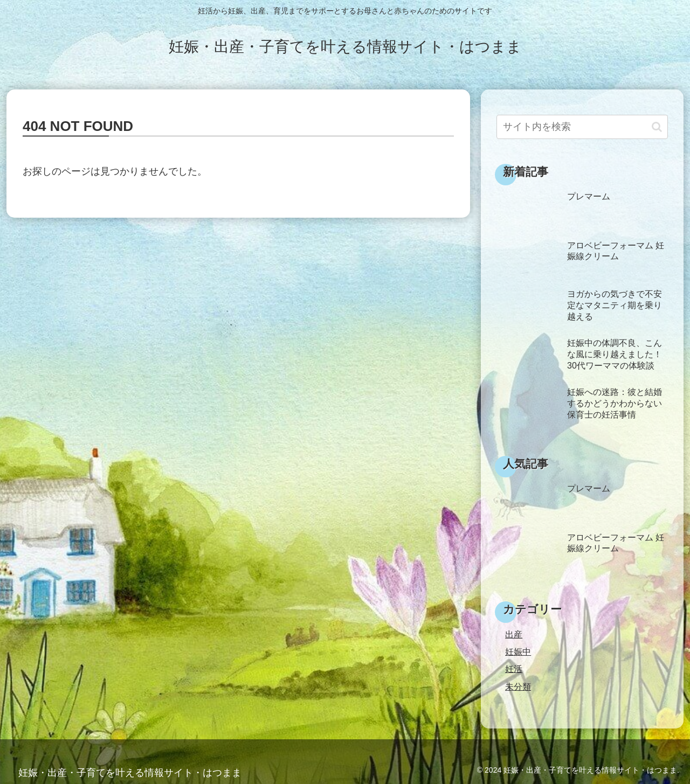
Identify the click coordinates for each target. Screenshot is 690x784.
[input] (582, 127)
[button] (657, 127)
